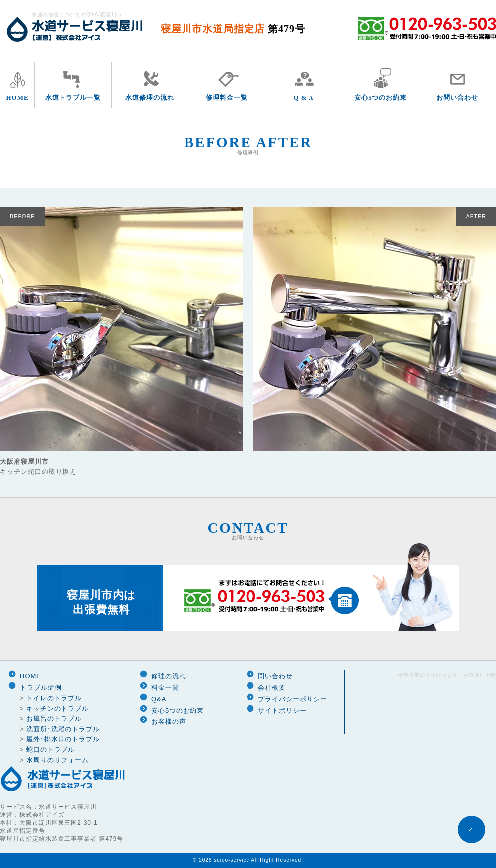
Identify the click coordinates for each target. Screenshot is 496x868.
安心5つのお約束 (380, 98)
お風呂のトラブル (54, 718)
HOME (17, 98)
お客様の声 (169, 721)
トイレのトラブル (54, 698)
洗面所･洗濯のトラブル (63, 729)
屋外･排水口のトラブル (63, 739)
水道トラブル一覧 (73, 98)
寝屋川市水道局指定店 (233, 29)
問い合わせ (275, 676)
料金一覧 (165, 688)
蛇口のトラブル (51, 750)
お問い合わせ (457, 98)
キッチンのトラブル (58, 708)
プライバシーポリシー (293, 699)
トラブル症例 (41, 688)
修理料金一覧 (227, 98)
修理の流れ (169, 676)
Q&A (159, 699)
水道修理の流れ (150, 98)
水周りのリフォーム (58, 760)
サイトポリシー (282, 710)
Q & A (303, 98)
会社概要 (272, 688)
